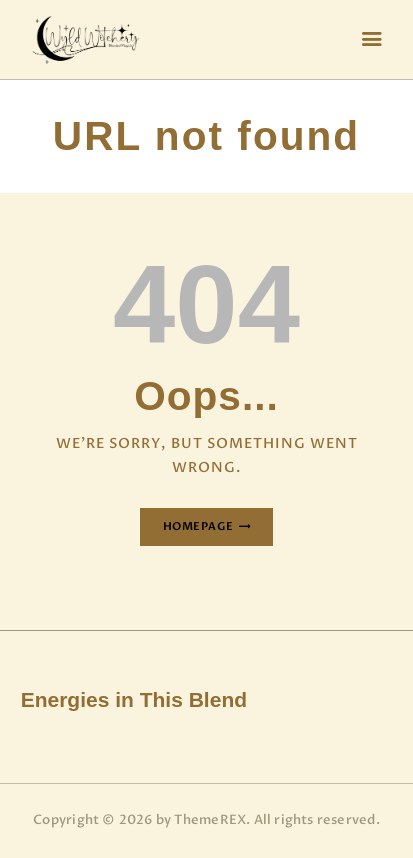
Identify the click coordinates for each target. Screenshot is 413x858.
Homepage (198, 526)
